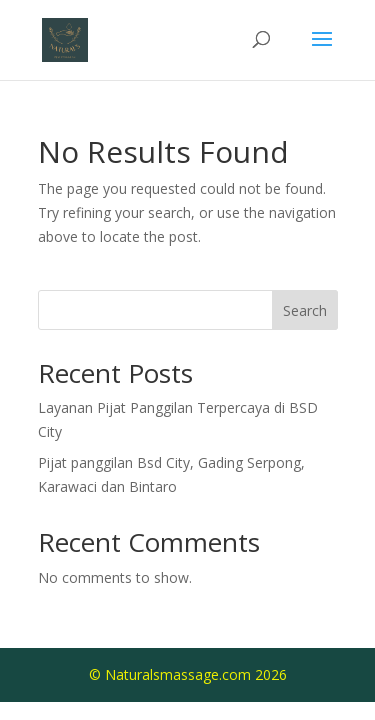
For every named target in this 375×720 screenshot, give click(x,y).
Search (305, 310)
